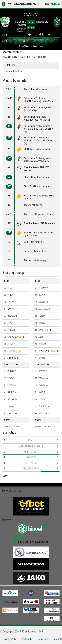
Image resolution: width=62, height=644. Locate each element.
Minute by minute (14, 72)
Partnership (27, 639)
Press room (43, 639)
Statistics (10, 65)
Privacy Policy (10, 639)
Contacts (57, 639)
